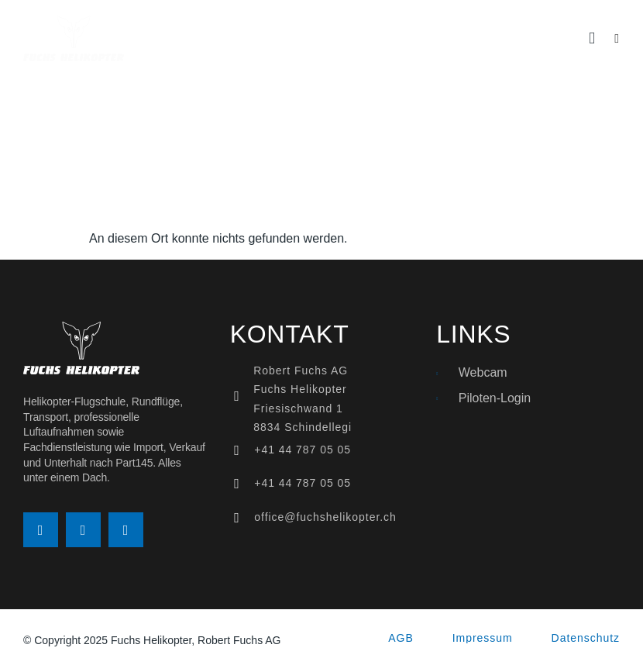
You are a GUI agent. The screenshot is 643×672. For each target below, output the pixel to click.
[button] (592, 39)
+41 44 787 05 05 (303, 450)
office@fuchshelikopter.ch (325, 517)
